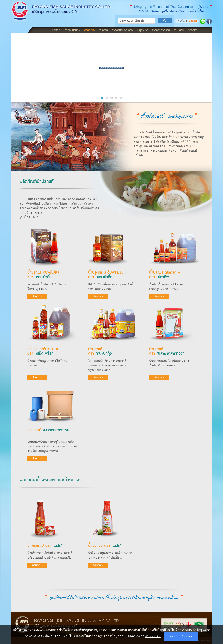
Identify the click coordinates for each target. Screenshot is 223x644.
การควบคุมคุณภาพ (122, 30)
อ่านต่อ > (37, 296)
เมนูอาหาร (143, 30)
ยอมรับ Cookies (181, 636)
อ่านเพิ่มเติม (153, 636)
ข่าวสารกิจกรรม (161, 30)
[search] (136, 21)
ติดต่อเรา (193, 30)
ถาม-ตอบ (179, 30)
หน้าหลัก (55, 30)
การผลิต (103, 30)
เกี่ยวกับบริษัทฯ (72, 30)
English (193, 21)
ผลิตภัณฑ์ (89, 30)
